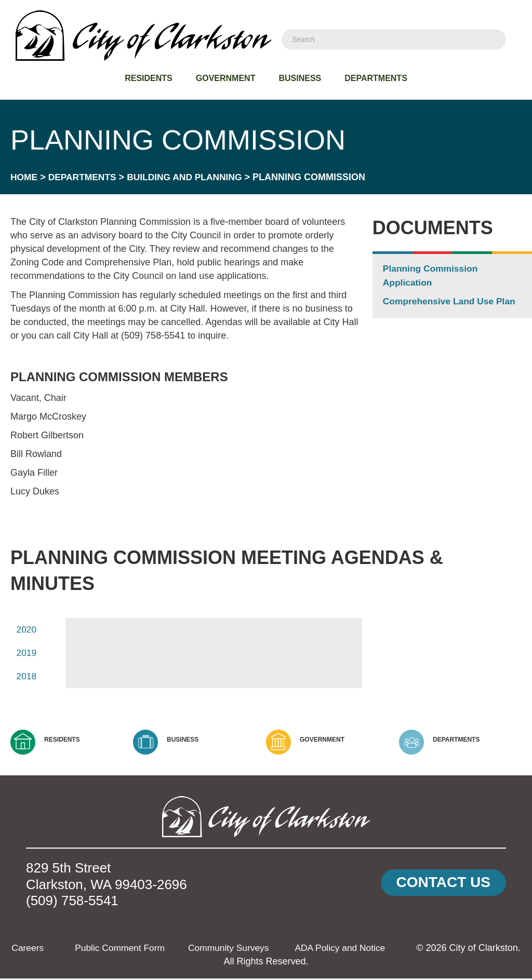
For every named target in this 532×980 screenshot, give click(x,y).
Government (226, 78)
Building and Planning (190, 177)
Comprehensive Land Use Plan (451, 301)
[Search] (394, 39)
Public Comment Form (140, 949)
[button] (443, 884)
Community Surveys (252, 949)
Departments (376, 78)
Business (300, 78)
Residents (149, 78)
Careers (46, 949)
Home (24, 177)
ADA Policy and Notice (366, 949)
